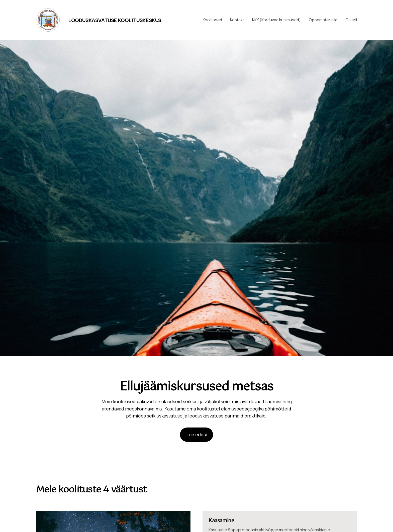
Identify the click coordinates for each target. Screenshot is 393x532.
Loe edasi (197, 435)
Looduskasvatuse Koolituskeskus (115, 20)
